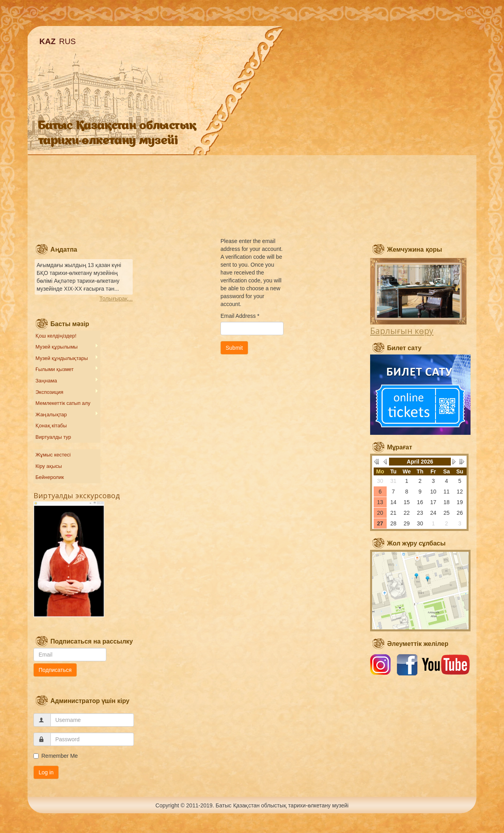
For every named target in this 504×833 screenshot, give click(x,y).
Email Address (240, 316)
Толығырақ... (116, 299)
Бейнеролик (50, 477)
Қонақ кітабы (51, 426)
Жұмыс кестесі (53, 455)
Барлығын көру (402, 331)
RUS (67, 41)
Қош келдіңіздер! (56, 336)
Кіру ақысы (49, 466)
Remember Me (56, 756)
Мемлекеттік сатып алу (63, 403)
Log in (46, 772)
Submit (234, 348)
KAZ (47, 41)
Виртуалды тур (53, 437)
